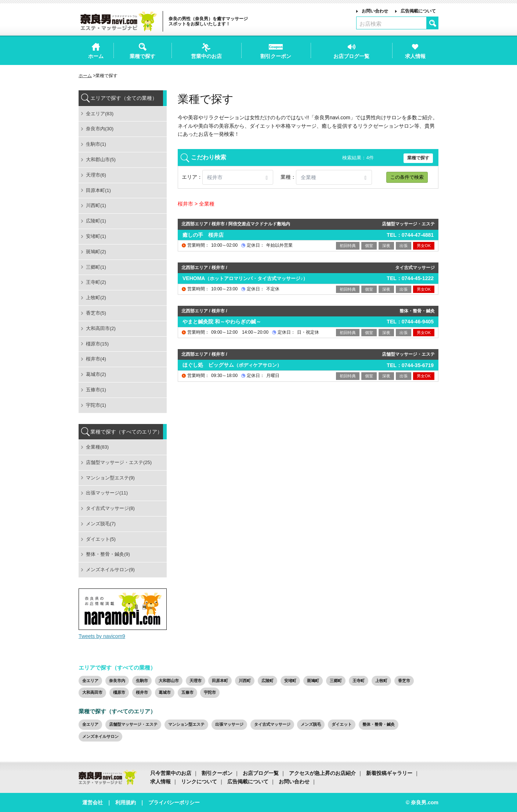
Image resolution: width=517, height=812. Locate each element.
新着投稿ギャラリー (389, 773)
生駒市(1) (96, 144)
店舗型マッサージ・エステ (133, 724)
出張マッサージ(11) (107, 493)
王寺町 (359, 681)
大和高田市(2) (101, 328)
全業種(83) (97, 447)
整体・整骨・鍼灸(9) (108, 554)
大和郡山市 (169, 681)
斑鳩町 (313, 681)
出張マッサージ (229, 724)
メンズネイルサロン (100, 736)
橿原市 (119, 692)
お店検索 (370, 24)
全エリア (90, 681)
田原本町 (220, 681)
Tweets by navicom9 (102, 636)
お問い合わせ (375, 11)
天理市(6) (96, 175)
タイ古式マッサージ (272, 724)
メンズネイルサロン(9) (110, 570)
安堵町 (290, 681)
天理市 (196, 681)
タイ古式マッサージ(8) (110, 508)
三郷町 (336, 681)
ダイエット (342, 724)
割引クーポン (217, 773)
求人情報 (160, 782)
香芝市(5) (96, 313)
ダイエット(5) (101, 539)
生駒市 (142, 681)
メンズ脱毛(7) (101, 524)
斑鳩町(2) (96, 252)
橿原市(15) (97, 344)
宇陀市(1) (96, 405)
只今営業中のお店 (171, 773)
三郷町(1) (96, 267)
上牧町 (381, 681)
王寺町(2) (96, 282)
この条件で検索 (407, 177)
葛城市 (165, 692)
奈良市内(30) (100, 129)
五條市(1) (96, 390)
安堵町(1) (96, 236)
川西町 (245, 681)
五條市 (187, 692)
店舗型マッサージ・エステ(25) (119, 462)
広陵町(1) (96, 221)
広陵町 (267, 681)
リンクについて (199, 782)
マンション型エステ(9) (110, 478)
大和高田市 (92, 692)
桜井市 (142, 692)
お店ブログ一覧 (261, 773)
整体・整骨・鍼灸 (379, 724)
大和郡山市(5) (101, 159)
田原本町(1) (98, 190)
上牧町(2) (96, 298)
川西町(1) (96, 205)
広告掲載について (418, 11)
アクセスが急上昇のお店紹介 (322, 773)
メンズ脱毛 (311, 724)
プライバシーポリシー (174, 802)
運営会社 (93, 802)
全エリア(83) (100, 114)
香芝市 (404, 681)
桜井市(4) (96, 359)
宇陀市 (210, 692)
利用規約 (126, 802)
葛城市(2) (96, 374)
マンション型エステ (186, 724)
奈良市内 (117, 681)
